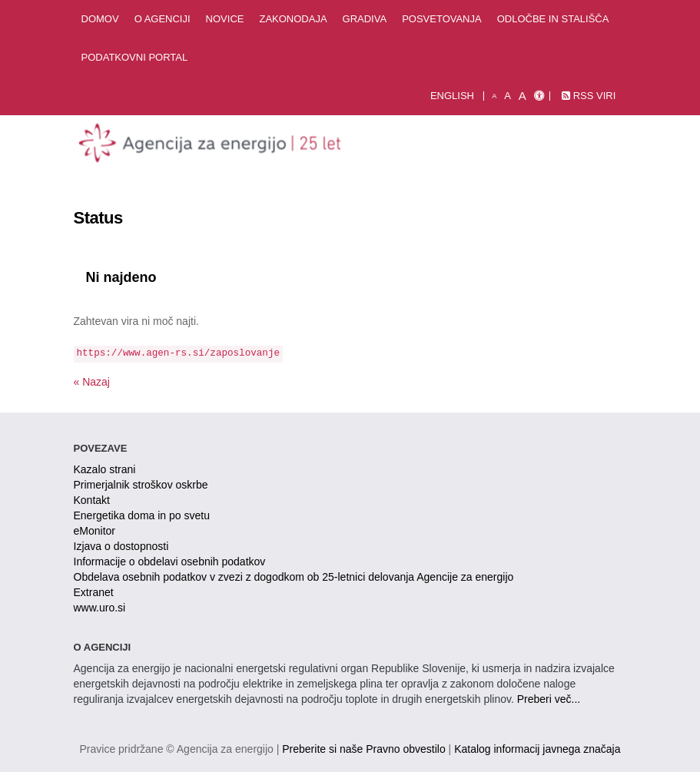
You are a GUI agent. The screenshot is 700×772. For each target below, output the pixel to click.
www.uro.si (100, 608)
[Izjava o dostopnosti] (539, 96)
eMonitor (95, 531)
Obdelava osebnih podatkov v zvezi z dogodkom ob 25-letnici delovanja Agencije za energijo (294, 577)
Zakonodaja (293, 19)
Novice (225, 19)
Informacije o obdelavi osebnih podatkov (170, 562)
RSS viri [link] (589, 96)
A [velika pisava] (523, 96)
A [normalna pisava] (508, 96)
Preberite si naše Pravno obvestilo (363, 749)
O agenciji (163, 19)
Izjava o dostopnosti (121, 546)
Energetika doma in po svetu (142, 515)
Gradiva (365, 19)
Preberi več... (549, 699)
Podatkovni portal (135, 57)
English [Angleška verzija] (452, 96)
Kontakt (92, 500)
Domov (100, 19)
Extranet (94, 592)
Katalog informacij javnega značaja (537, 749)
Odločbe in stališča (553, 19)
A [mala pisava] (494, 96)
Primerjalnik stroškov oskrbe (141, 485)
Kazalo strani (105, 469)
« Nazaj (92, 382)
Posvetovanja (442, 19)
